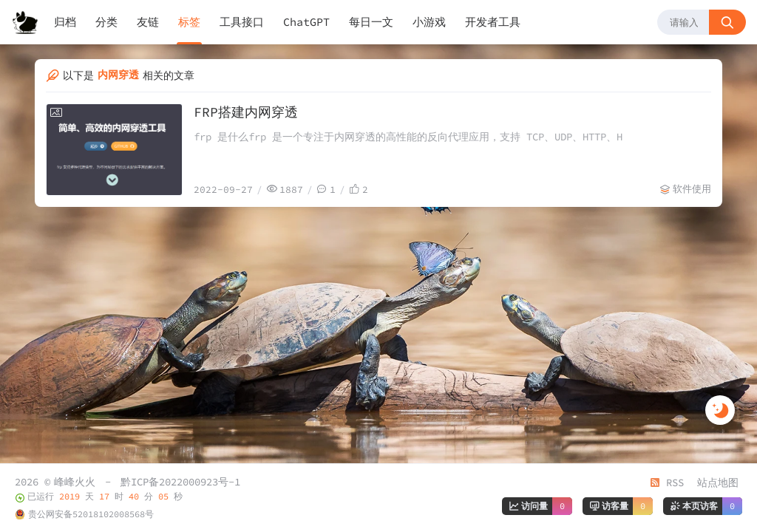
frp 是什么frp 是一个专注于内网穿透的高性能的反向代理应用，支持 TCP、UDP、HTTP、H (408, 137)
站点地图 (718, 482)
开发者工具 (493, 22)
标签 (189, 22)
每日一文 (371, 22)
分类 (106, 22)
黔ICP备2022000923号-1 (180, 482)
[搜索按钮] (727, 22)
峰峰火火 (75, 482)
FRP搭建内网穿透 (246, 112)
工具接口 (242, 22)
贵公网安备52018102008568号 (91, 514)
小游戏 (429, 22)
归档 (65, 22)
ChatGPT (306, 22)
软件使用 (692, 189)
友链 (148, 22)
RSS (667, 482)
